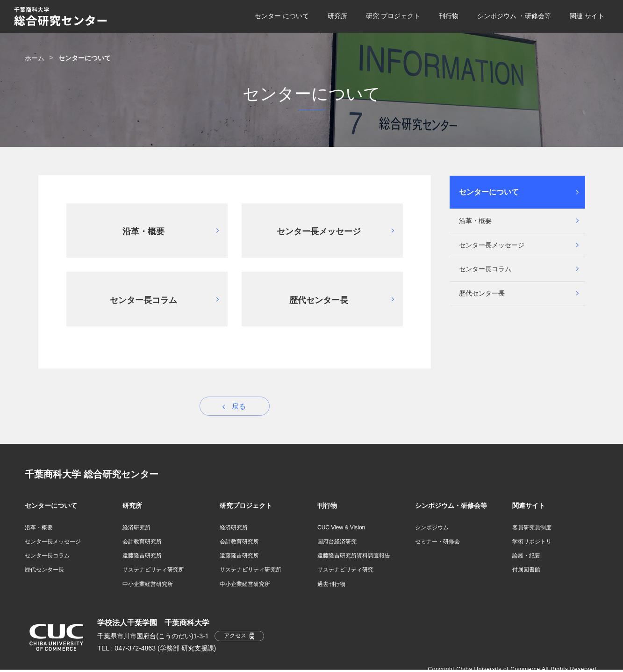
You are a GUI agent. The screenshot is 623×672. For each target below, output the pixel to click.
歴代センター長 (482, 293)
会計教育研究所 (142, 542)
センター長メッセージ (492, 245)
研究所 (337, 16)
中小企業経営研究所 (148, 584)
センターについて (489, 192)
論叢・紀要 (526, 556)
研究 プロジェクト (393, 16)
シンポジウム (432, 527)
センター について (282, 16)
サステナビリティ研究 (345, 570)
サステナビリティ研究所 (153, 570)
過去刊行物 (331, 584)
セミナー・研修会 (437, 542)
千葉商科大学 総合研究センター (92, 474)
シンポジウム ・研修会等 (514, 16)
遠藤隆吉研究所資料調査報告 (354, 556)
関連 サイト (587, 16)
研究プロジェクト (246, 506)
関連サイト (529, 506)
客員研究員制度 (532, 527)
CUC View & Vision (341, 527)
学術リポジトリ (532, 542)
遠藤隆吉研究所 (142, 556)
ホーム (35, 58)
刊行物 (449, 16)
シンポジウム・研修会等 (451, 506)
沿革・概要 (475, 221)
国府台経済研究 (337, 542)
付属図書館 (526, 570)
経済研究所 (136, 527)
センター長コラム (485, 269)
